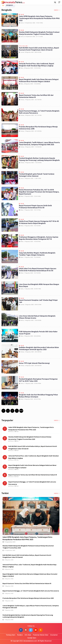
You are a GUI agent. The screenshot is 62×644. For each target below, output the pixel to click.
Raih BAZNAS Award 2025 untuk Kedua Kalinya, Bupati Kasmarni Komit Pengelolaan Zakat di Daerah (39, 49)
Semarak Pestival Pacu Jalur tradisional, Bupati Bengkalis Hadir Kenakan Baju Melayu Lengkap (36, 65)
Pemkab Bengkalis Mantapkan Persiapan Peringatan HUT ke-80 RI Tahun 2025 (38, 380)
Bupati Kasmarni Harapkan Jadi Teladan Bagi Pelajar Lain (38, 301)
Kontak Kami (32, 638)
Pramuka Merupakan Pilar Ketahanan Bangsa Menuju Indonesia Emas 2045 (38, 128)
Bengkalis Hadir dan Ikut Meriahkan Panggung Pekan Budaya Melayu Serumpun (38, 396)
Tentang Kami (11, 635)
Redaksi (20, 635)
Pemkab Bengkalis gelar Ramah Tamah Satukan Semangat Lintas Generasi (37, 175)
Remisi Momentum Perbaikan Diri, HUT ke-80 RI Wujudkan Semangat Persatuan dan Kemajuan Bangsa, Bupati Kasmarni (39, 192)
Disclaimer (54, 635)
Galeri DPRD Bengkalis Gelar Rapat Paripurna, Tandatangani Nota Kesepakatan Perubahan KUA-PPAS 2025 (39, 18)
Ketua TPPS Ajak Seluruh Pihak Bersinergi (34, 363)
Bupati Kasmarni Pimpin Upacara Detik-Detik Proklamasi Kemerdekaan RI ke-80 (35, 207)
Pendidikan (25, 283)
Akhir (21, 411)
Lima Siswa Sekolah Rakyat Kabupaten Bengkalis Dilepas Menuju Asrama (37, 317)
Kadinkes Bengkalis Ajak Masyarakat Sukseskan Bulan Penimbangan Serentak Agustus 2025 (39, 348)
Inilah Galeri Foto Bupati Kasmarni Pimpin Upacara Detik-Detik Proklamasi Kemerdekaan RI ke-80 (38, 270)
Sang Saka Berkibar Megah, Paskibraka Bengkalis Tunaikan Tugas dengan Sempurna (37, 254)
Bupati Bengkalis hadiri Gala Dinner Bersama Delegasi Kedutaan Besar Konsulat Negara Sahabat (39, 80)
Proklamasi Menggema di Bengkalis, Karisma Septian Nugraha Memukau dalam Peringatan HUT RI (39, 238)
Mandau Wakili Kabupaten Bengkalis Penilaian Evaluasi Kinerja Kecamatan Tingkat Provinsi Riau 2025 (39, 33)
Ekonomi (24, 46)
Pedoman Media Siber (41, 635)
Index (57, 10)
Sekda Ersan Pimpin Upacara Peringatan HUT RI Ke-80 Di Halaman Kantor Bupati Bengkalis (39, 222)
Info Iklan (28, 635)
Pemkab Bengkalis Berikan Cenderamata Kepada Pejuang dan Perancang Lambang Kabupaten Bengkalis (39, 159)
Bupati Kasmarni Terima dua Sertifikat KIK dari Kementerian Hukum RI (36, 96)
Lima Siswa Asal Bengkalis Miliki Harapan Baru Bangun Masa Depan (39, 285)
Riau (22, 15)
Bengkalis (9, 5)
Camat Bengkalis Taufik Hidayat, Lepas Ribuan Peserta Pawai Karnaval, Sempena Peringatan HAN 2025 (39, 143)
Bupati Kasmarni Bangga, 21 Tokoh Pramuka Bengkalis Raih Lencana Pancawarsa (39, 112)
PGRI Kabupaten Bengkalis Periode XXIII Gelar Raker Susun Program (38, 333)
